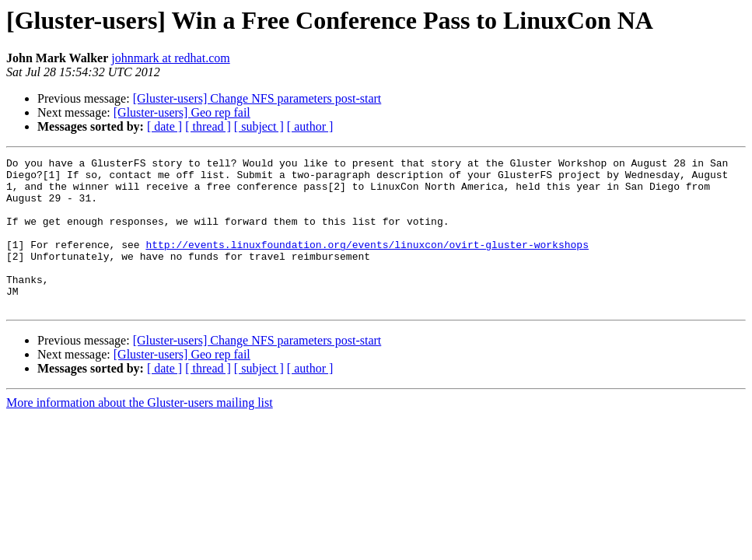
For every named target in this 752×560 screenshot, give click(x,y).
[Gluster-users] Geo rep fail (182, 112)
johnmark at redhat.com (170, 58)
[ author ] (310, 126)
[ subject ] (259, 126)
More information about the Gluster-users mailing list (140, 433)
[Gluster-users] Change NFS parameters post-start (257, 98)
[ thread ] (208, 126)
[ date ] (164, 126)
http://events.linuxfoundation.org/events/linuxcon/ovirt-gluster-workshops (367, 263)
